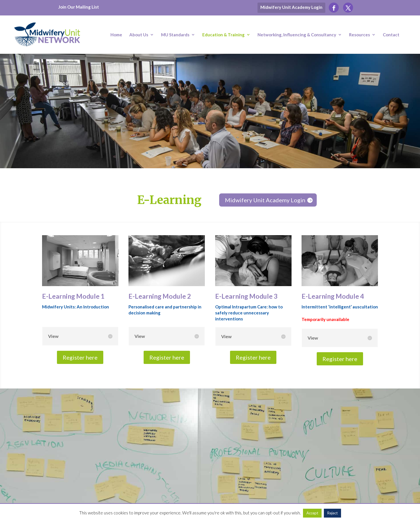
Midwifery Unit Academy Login (291, 7)
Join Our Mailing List (79, 7)
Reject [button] (332, 513)
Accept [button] (312, 513)
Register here (80, 357)
